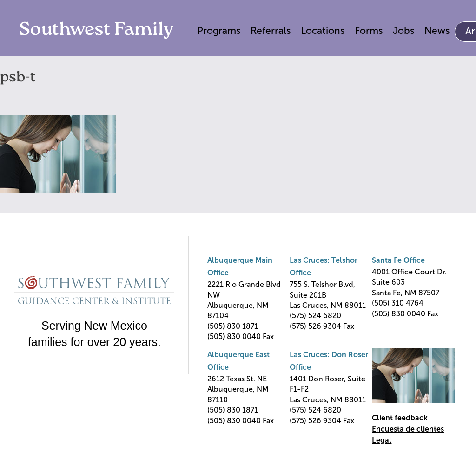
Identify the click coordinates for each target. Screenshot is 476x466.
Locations (323, 30)
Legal (382, 440)
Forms (369, 30)
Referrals (271, 30)
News (437, 30)
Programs (219, 30)
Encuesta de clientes (408, 429)
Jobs (403, 30)
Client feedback (400, 418)
